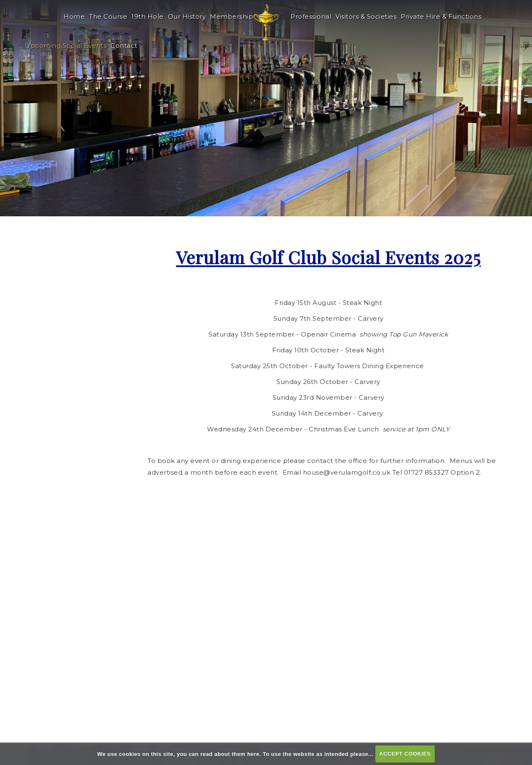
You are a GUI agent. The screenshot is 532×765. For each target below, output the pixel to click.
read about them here (230, 754)
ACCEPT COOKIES (405, 754)
